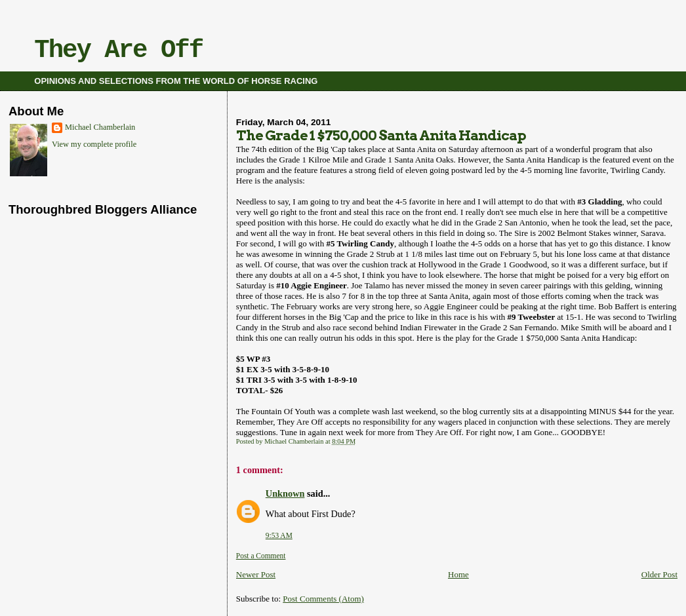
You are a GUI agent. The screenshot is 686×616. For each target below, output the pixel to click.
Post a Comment (261, 556)
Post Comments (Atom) (323, 599)
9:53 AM (279, 535)
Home (458, 574)
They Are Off (118, 50)
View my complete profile (94, 144)
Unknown (285, 493)
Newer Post (256, 574)
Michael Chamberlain (100, 127)
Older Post (659, 574)
